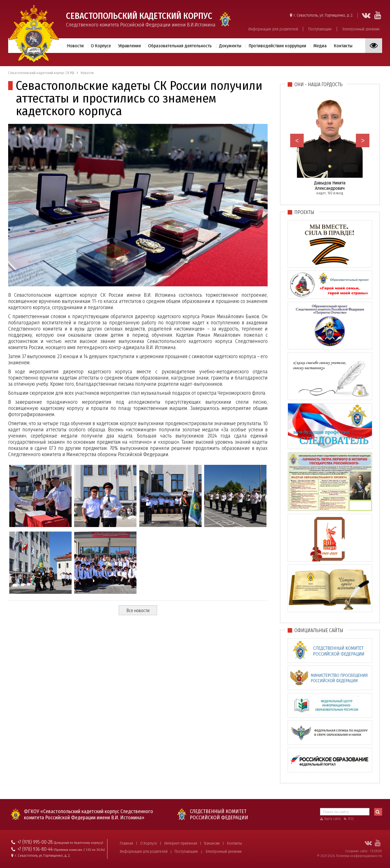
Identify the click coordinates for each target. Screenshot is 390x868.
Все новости (138, 611)
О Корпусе (101, 46)
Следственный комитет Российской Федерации (219, 815)
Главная (126, 843)
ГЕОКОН (376, 851)
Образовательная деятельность (180, 46)
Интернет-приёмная (181, 843)
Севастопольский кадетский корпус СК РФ (41, 73)
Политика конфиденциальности (359, 856)
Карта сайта (332, 819)
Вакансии (212, 843)
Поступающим (320, 29)
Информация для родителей (273, 29)
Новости (75, 46)
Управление (130, 46)
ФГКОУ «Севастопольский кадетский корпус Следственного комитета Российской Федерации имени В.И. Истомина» (89, 815)
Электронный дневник (361, 29)
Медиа (320, 46)
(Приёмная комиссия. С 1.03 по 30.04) (79, 850)
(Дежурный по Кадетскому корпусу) (78, 843)
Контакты (343, 46)
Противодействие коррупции (277, 46)
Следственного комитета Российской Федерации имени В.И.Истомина (141, 19)
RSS (351, 819)
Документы (230, 46)
